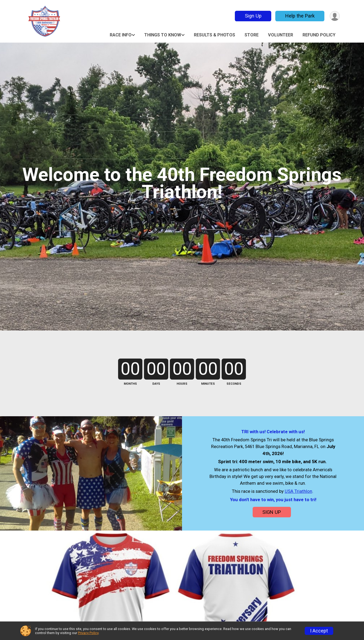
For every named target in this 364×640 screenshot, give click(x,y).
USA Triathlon (298, 491)
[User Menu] (335, 16)
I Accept (319, 631)
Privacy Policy (88, 633)
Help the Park (300, 16)
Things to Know (163, 35)
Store (252, 35)
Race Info (121, 35)
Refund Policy (319, 35)
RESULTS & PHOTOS (214, 35)
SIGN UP (272, 512)
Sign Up (253, 16)
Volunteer (281, 35)
